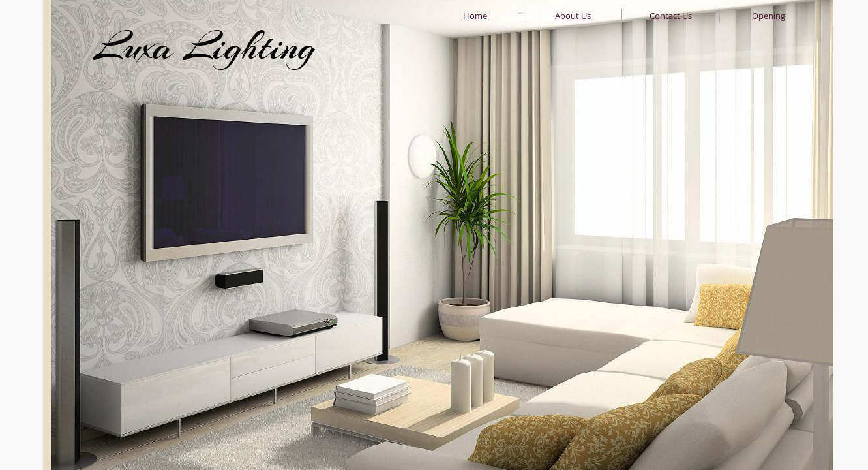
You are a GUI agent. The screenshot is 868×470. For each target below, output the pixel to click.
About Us (573, 16)
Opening (769, 16)
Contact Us (671, 16)
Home (475, 16)
